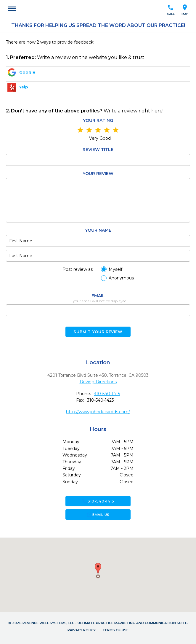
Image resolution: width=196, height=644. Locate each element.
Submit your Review (98, 332)
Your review (98, 174)
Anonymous (121, 278)
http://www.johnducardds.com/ (98, 412)
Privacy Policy (82, 630)
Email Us (98, 515)
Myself (115, 269)
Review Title (98, 150)
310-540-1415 (107, 394)
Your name (98, 230)
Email (98, 296)
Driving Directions (98, 382)
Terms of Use (115, 630)
